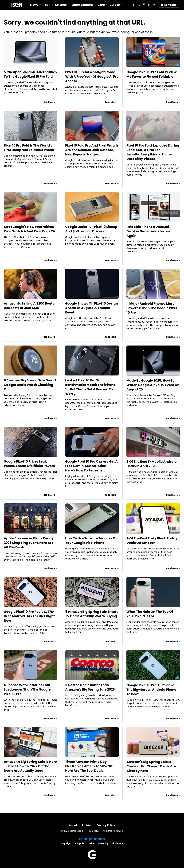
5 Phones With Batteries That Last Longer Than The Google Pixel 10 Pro (27, 689)
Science (61, 5)
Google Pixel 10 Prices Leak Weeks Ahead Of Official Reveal (29, 464)
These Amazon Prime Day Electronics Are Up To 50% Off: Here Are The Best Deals (89, 766)
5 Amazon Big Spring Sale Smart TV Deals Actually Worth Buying (91, 614)
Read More (49, 102)
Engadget (66, 843)
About (73, 825)
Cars (101, 5)
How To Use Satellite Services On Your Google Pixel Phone (91, 541)
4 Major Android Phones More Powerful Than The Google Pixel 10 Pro (152, 308)
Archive (87, 825)
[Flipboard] (149, 5)
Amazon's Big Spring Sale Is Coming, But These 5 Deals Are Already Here (151, 766)
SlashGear (117, 843)
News (34, 5)
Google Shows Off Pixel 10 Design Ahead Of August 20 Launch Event (92, 308)
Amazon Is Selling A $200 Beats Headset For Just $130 (29, 306)
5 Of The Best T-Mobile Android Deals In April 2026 (152, 464)
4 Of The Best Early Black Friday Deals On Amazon (152, 541)
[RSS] (154, 5)
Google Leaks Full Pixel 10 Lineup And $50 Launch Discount (91, 229)
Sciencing (103, 843)
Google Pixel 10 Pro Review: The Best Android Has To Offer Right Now (29, 616)
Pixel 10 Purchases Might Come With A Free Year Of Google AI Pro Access (92, 77)
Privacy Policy (106, 825)
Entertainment (82, 5)
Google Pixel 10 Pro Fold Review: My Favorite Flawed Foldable (152, 74)
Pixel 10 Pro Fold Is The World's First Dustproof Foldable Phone (29, 148)
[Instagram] (144, 5)
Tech (47, 5)
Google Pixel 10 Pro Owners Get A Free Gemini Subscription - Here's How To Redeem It (91, 466)
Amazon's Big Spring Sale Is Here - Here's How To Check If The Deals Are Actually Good (30, 766)
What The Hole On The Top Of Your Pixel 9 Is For (150, 614)
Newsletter (169, 5)
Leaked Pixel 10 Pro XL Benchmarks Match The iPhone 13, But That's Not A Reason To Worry (90, 387)
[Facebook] (134, 5)
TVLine (91, 843)
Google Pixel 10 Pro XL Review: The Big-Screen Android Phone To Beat (151, 690)
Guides (115, 5)
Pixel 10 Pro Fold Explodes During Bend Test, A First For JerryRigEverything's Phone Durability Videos (153, 152)
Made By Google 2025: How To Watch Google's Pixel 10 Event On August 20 (153, 385)
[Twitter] (139, 5)
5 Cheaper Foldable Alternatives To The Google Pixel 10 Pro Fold (30, 74)
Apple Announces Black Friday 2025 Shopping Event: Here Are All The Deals (29, 543)
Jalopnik (79, 843)
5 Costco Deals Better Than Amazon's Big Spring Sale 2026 (90, 687)
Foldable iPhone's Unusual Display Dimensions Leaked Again (149, 231)
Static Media (76, 831)
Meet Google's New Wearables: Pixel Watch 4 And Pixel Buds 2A (29, 229)
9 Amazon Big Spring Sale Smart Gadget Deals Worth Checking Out (30, 385)
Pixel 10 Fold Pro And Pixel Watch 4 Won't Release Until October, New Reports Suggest (92, 150)
